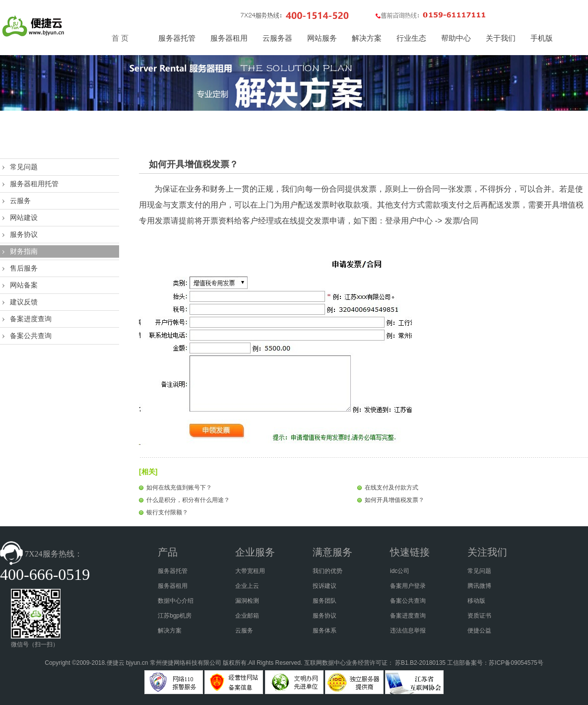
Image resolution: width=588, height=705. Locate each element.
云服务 (20, 201)
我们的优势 (327, 571)
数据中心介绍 (176, 601)
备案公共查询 (31, 336)
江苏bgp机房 (175, 616)
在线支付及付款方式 (392, 488)
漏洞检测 (247, 601)
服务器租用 (173, 586)
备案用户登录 (408, 586)
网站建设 (24, 217)
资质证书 (479, 616)
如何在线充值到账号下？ (179, 488)
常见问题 (24, 167)
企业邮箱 (247, 616)
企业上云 (247, 586)
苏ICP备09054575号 (516, 663)
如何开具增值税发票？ (394, 500)
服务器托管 (173, 571)
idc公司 (400, 571)
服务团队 (325, 601)
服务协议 (24, 234)
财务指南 (24, 251)
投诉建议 (325, 586)
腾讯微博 (479, 586)
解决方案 (170, 631)
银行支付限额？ (167, 512)
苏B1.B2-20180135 (420, 663)
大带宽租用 (250, 571)
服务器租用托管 (34, 184)
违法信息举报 (408, 631)
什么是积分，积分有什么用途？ (188, 500)
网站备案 (24, 285)
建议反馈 (24, 302)
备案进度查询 (31, 319)
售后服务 (24, 268)
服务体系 (325, 631)
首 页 (120, 38)
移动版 (476, 601)
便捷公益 (479, 631)
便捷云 (116, 663)
